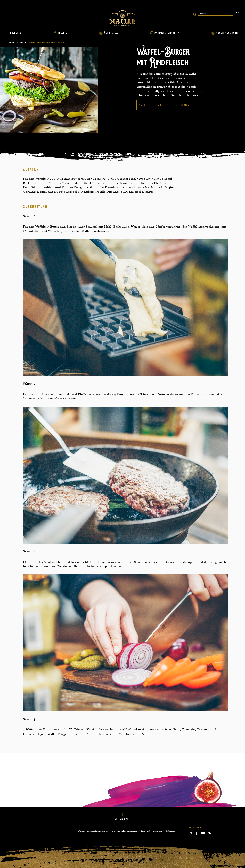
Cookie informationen (125, 831)
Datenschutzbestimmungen (93, 831)
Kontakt (158, 831)
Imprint (145, 831)
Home (12, 43)
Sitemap (171, 831)
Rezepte (22, 43)
